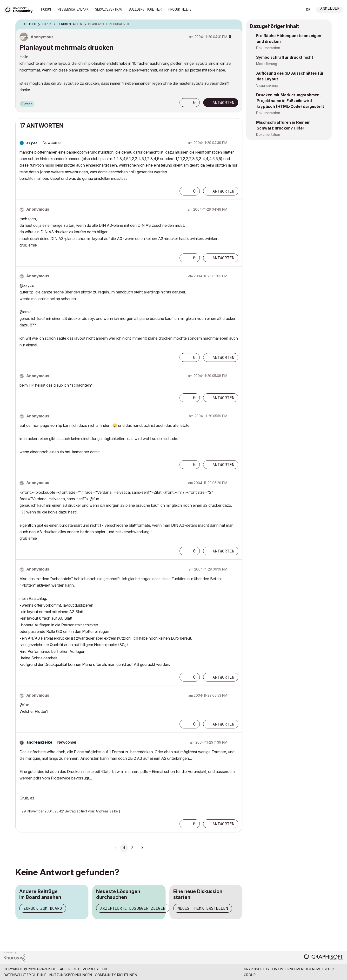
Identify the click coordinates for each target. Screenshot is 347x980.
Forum (46, 9)
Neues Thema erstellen (203, 908)
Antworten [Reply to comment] (223, 191)
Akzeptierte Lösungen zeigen (133, 908)
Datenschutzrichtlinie (25, 975)
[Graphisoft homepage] (324, 958)
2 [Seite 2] (132, 848)
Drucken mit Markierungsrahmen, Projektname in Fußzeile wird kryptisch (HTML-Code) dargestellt (290, 101)
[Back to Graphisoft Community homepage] (20, 9)
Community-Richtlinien (116, 975)
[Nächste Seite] (142, 848)
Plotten (27, 104)
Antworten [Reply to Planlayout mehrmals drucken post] (223, 103)
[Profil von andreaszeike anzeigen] (39, 742)
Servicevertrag (109, 9)
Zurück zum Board (43, 908)
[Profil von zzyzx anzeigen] (32, 143)
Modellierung (267, 64)
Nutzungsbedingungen (71, 975)
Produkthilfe (180, 9)
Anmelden (330, 9)
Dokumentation (268, 48)
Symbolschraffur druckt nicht (285, 57)
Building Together (145, 9)
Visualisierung (267, 85)
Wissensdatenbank (73, 9)
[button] (184, 103)
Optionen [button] (236, 24)
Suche (294, 10)
